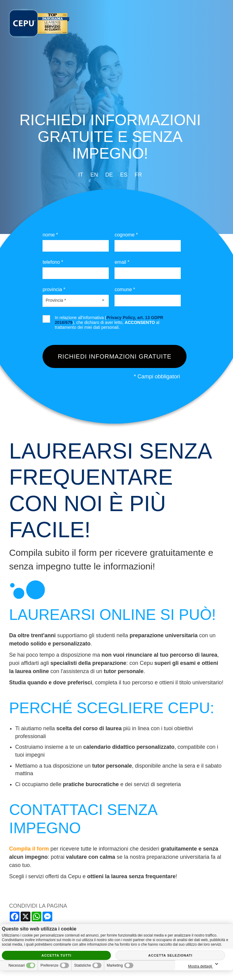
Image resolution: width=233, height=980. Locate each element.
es (124, 175)
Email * (122, 262)
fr (138, 175)
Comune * (125, 289)
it (81, 175)
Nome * (50, 235)
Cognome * (126, 235)
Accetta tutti (56, 955)
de (109, 175)
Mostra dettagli (204, 964)
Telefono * (53, 262)
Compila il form (29, 849)
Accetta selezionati (170, 955)
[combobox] (76, 300)
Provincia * (54, 289)
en (94, 175)
